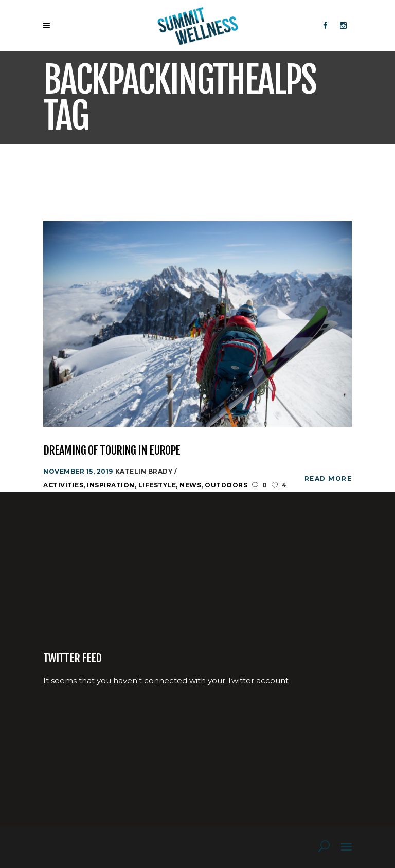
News (190, 485)
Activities (63, 485)
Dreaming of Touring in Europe (112, 450)
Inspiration (111, 485)
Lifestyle (157, 485)
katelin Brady (145, 471)
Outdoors (226, 485)
